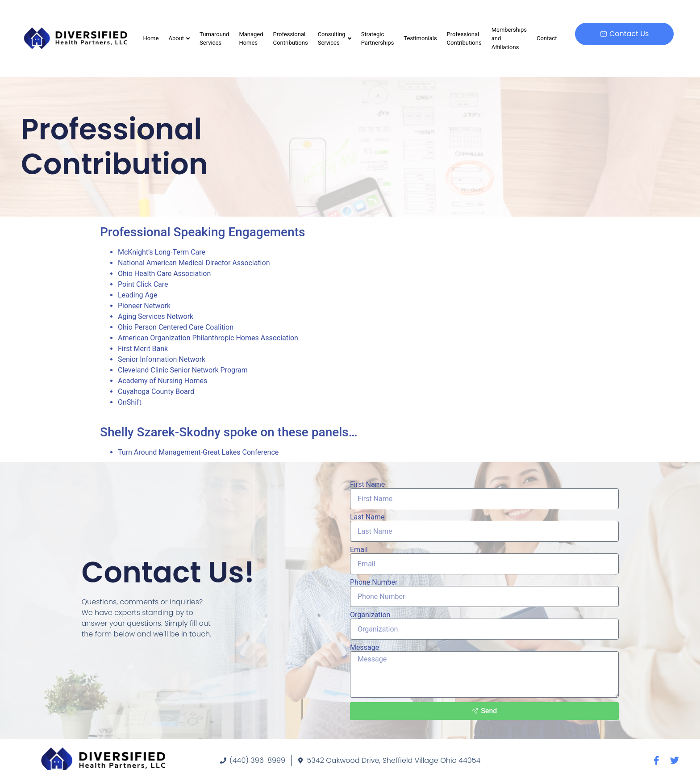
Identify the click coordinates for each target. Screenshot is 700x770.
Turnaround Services (214, 39)
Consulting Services (335, 39)
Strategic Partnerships (378, 39)
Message (365, 648)
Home (151, 38)
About (179, 38)
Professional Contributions (291, 39)
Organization (370, 615)
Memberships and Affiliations (509, 38)
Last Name (367, 517)
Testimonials (420, 38)
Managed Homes (251, 39)
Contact (547, 38)
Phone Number (374, 582)
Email (359, 550)
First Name (367, 485)
